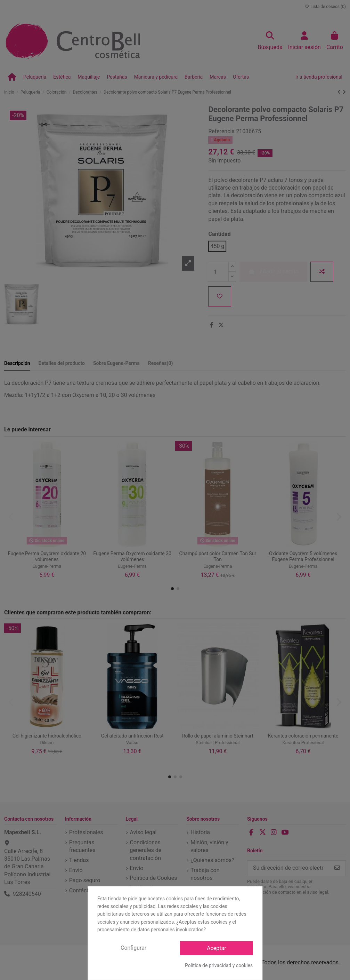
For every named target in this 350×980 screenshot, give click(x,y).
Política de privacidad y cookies (219, 965)
